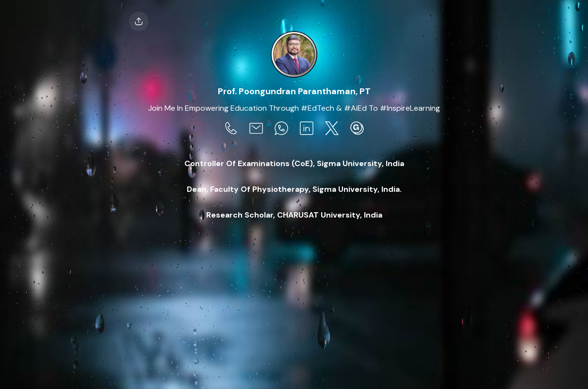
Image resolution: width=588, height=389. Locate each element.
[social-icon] (231, 129)
